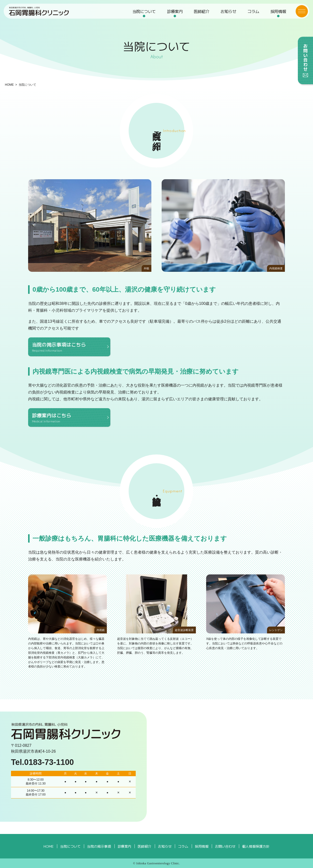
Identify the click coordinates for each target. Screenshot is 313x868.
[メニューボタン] (300, 13)
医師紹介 (201, 14)
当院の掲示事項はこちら (69, 347)
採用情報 (277, 14)
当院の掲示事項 (100, 846)
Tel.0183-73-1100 (42, 762)
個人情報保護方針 (255, 846)
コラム (253, 14)
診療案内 (175, 14)
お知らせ (228, 14)
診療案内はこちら (69, 417)
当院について (144, 14)
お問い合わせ (224, 846)
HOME (9, 85)
